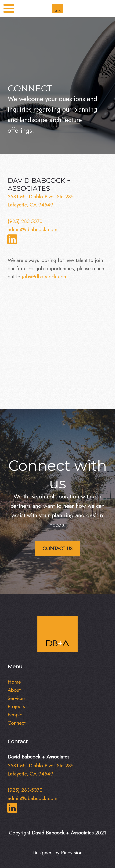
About (14, 690)
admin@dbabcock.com (32, 229)
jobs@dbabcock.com (45, 276)
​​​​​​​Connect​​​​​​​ (17, 723)
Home (14, 682)
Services (17, 698)
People (15, 715)
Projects (16, 706)
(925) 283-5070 (25, 221)
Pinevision (72, 853)
